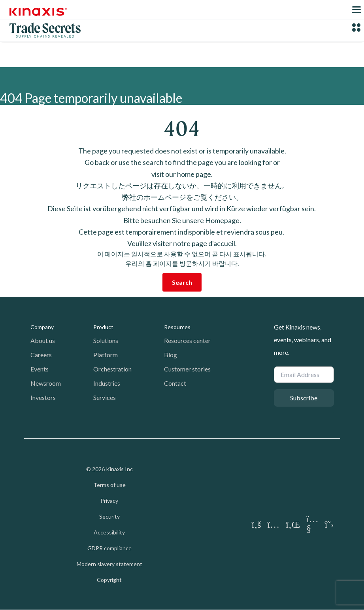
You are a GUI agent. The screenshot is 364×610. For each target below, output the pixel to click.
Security (109, 516)
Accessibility (109, 532)
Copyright (109, 580)
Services (105, 397)
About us (43, 340)
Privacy (109, 501)
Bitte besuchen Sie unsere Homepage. (182, 220)
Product (103, 327)
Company (42, 327)
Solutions (106, 340)
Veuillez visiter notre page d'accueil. (182, 243)
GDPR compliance (109, 548)
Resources (177, 327)
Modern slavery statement (109, 564)
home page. (195, 174)
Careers (41, 355)
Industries (107, 383)
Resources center (187, 340)
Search (182, 282)
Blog (171, 355)
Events (40, 369)
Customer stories (187, 369)
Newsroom (46, 383)
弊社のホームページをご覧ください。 (182, 197)
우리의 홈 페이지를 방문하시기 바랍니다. (182, 263)
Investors (43, 397)
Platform (106, 355)
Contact (175, 383)
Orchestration (112, 369)
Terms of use (109, 485)
